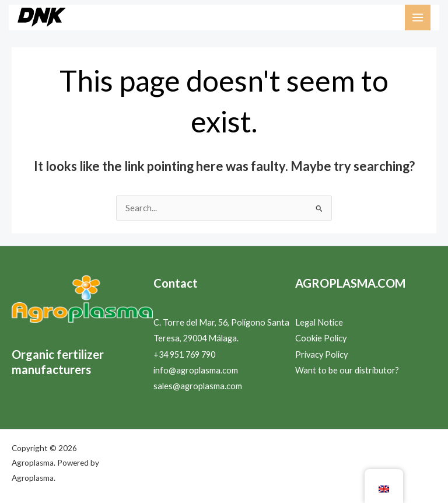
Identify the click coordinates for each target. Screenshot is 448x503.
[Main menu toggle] (418, 18)
